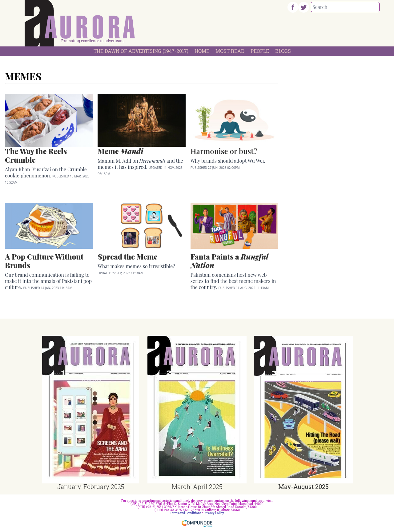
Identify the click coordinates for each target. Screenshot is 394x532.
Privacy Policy (214, 513)
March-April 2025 (197, 486)
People (260, 51)
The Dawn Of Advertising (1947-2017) (141, 51)
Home (202, 51)
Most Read (230, 51)
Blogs (283, 51)
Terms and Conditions (186, 513)
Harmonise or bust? (224, 151)
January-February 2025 (91, 486)
